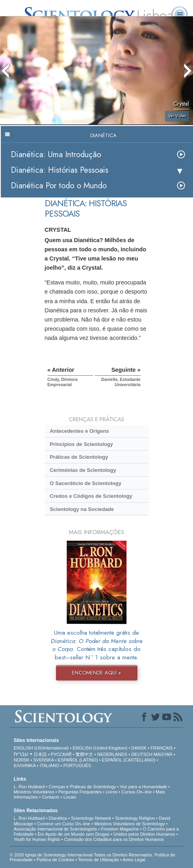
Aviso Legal (134, 860)
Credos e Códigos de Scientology (91, 496)
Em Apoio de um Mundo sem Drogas (74, 834)
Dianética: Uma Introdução (56, 155)
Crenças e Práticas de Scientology (82, 787)
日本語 (40, 754)
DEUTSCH (142, 754)
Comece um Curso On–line (64, 824)
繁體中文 (84, 754)
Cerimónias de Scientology (83, 470)
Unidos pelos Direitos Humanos (144, 834)
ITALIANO (49, 765)
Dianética (58, 818)
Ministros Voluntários (34, 792)
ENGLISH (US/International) (41, 748)
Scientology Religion (135, 818)
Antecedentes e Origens (79, 431)
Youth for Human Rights (37, 839)
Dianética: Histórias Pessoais (60, 170)
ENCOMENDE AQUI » (96, 673)
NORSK (21, 760)
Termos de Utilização (99, 860)
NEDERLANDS (112, 754)
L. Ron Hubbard (29, 787)
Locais (70, 797)
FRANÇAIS (161, 748)
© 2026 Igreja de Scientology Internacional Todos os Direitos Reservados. (82, 855)
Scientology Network (91, 818)
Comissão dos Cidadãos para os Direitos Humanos (114, 839)
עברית (21, 754)
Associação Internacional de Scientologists (55, 829)
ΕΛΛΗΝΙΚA (25, 765)
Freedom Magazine (120, 829)
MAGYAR (163, 754)
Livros (111, 792)
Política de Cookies (56, 860)
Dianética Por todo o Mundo (59, 186)
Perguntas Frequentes (80, 792)
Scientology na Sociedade (82, 509)
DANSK (139, 748)
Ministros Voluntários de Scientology (130, 824)
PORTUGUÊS (77, 765)
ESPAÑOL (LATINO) (78, 760)
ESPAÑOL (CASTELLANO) (129, 760)
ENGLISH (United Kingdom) (100, 748)
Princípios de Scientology (81, 444)
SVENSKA (43, 760)
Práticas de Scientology (79, 457)
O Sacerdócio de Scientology (85, 483)
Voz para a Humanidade (143, 787)
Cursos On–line (137, 792)
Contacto (51, 797)
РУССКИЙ (61, 754)
